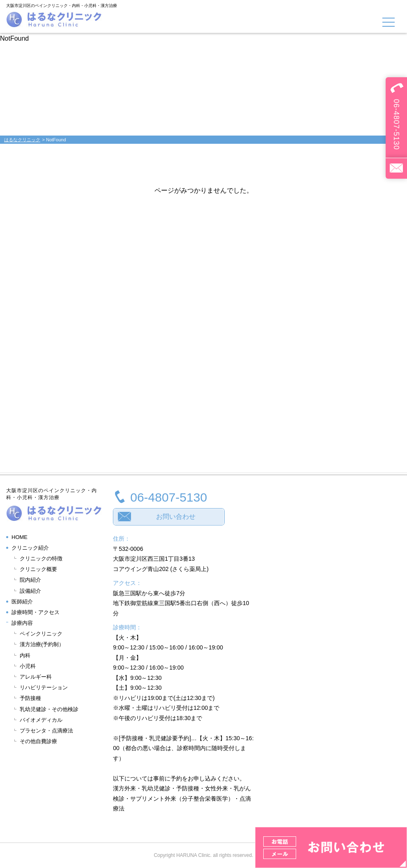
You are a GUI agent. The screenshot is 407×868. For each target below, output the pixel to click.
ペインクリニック (41, 634)
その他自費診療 (38, 741)
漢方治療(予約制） (42, 644)
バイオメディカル (41, 720)
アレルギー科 (36, 677)
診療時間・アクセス (36, 612)
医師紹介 (22, 602)
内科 (25, 655)
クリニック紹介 (30, 548)
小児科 (28, 666)
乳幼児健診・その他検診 (49, 709)
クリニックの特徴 (41, 558)
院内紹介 (30, 580)
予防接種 (30, 698)
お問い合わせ (176, 517)
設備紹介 (30, 591)
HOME (20, 537)
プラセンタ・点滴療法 (46, 731)
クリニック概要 (38, 569)
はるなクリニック (22, 140)
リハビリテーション (44, 687)
